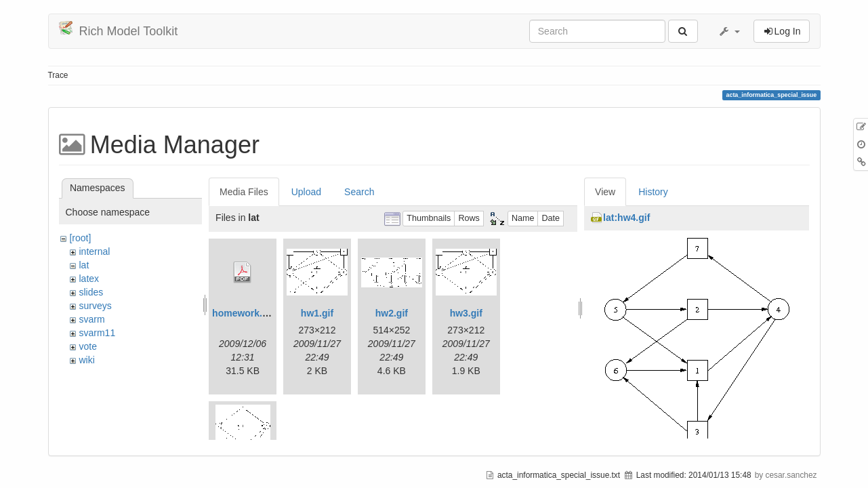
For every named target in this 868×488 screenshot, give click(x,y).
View (605, 192)
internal (94, 251)
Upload (306, 192)
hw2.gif (392, 313)
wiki (86, 360)
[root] (80, 238)
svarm (91, 319)
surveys (95, 306)
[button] (729, 31)
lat (84, 265)
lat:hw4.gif (626, 218)
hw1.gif (317, 313)
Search (359, 192)
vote (87, 346)
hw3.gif (466, 313)
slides (91, 292)
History (653, 192)
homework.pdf (245, 313)
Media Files (244, 192)
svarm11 (97, 333)
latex (89, 279)
